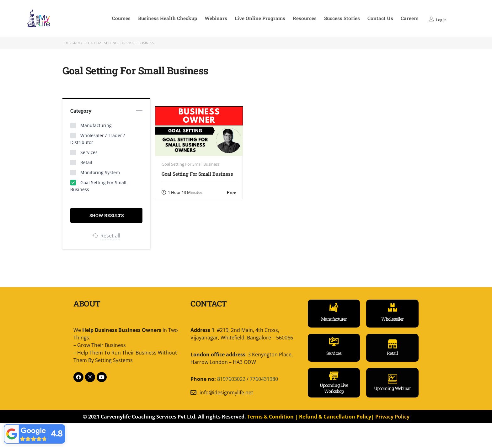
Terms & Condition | (273, 416)
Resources (309, 18)
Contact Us (382, 18)
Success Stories (345, 18)
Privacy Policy (392, 416)
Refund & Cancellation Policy (335, 416)
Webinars (222, 18)
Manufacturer (334, 319)
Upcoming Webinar (393, 388)
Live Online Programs (265, 18)
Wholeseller (392, 319)
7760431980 (264, 379)
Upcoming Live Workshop (334, 388)
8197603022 (231, 379)
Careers (410, 18)
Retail (392, 353)
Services (334, 353)
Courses (129, 18)
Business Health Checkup (174, 18)
